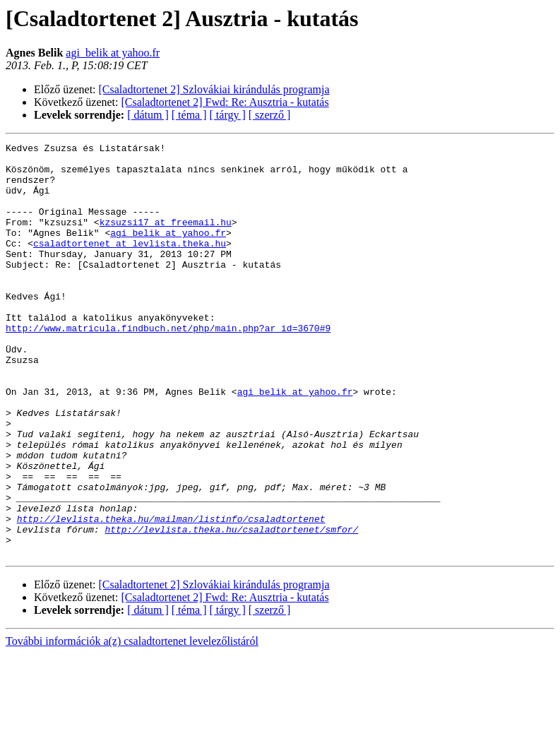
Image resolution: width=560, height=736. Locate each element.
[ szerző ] (270, 115)
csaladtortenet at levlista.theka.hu (130, 264)
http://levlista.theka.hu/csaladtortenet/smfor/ (231, 607)
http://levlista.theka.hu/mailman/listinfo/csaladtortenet (171, 595)
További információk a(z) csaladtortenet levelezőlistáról (132, 724)
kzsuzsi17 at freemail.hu (166, 239)
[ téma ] (189, 115)
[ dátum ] (148, 115)
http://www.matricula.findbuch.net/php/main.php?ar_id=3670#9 (168, 366)
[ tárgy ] (228, 115)
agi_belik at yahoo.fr (113, 53)
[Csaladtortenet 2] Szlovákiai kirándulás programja (214, 89)
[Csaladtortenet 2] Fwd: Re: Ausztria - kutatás (225, 102)
